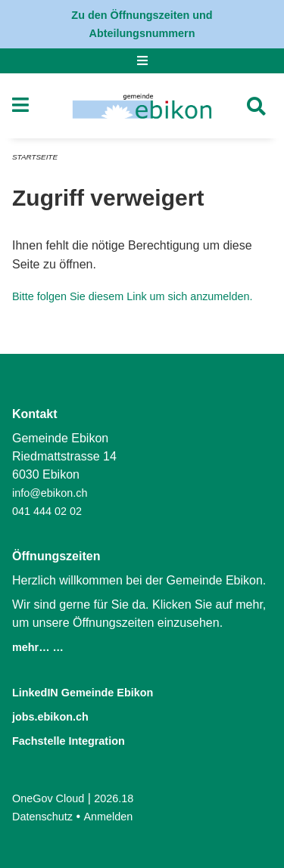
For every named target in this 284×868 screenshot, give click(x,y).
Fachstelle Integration (69, 741)
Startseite (35, 157)
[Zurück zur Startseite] (142, 106)
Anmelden (109, 817)
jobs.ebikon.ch (50, 717)
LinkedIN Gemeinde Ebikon (83, 693)
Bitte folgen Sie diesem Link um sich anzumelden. (133, 296)
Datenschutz (42, 817)
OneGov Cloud (48, 798)
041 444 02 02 (47, 511)
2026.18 (114, 798)
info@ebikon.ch (50, 493)
